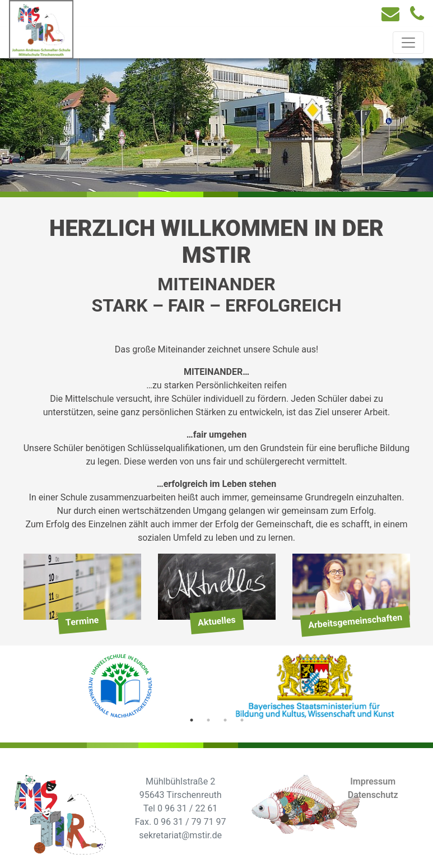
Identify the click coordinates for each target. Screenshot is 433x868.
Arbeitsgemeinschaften (355, 621)
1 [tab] (192, 720)
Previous (15, 688)
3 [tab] (225, 720)
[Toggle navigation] (408, 43)
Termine (82, 621)
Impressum (373, 781)
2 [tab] (208, 720)
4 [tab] (242, 720)
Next (418, 688)
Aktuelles (216, 622)
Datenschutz (373, 795)
